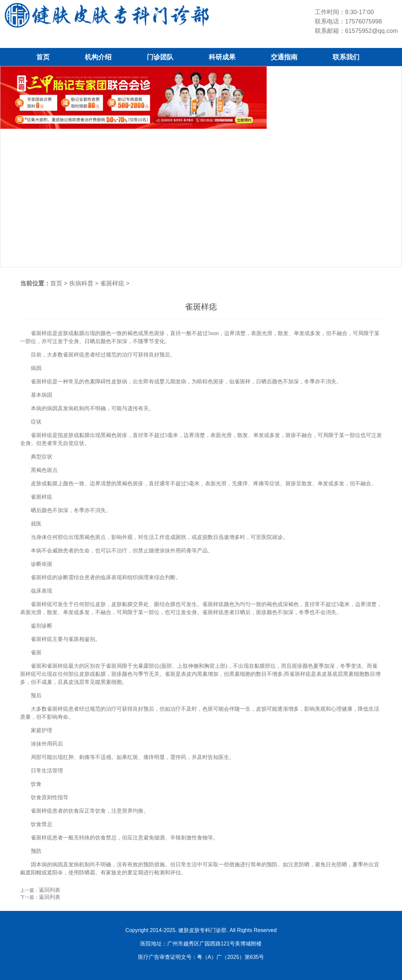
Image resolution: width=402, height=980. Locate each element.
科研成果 (222, 57)
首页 (43, 57)
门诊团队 (160, 57)
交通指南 (284, 57)
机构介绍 (98, 57)
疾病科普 (81, 283)
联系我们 (346, 57)
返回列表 (50, 890)
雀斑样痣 (112, 283)
